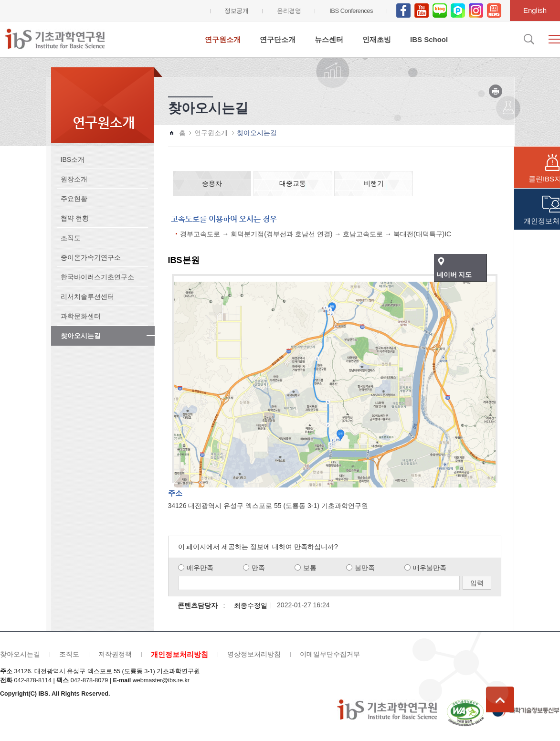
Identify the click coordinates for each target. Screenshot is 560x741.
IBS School (429, 39)
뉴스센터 (329, 39)
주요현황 (74, 199)
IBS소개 (73, 159)
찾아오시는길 (81, 336)
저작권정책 (115, 654)
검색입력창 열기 (528, 39)
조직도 (71, 238)
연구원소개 (223, 39)
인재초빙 (377, 39)
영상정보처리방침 (254, 654)
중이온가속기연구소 (91, 257)
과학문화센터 (81, 316)
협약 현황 (75, 218)
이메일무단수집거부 (330, 654)
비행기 (374, 183)
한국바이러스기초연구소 (97, 277)
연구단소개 (278, 39)
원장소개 (74, 179)
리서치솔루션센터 (87, 296)
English (535, 10)
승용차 (212, 183)
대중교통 (293, 183)
